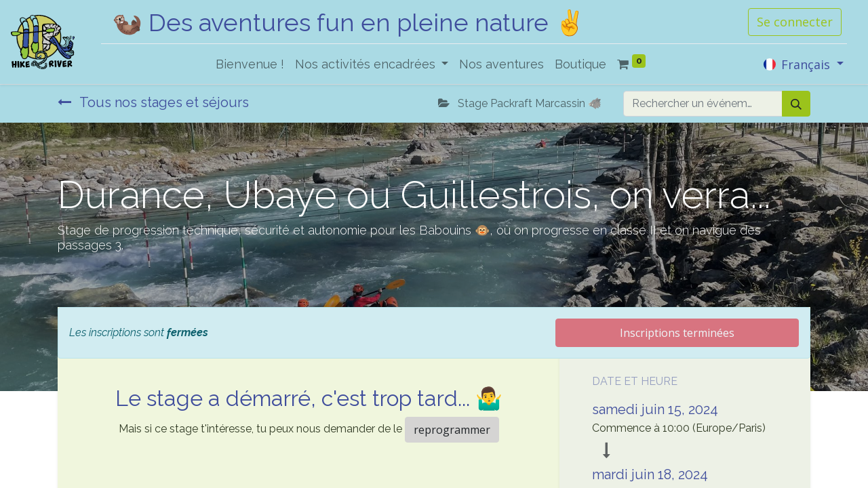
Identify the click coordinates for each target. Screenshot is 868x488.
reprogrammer (452, 430)
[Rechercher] (796, 104)
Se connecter (795, 22)
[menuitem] (250, 64)
